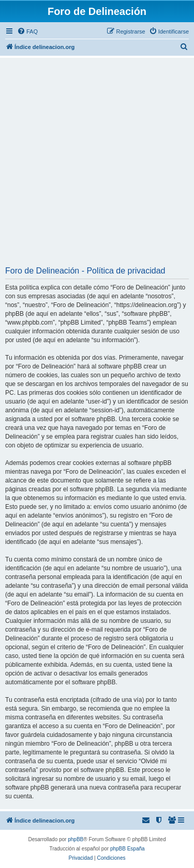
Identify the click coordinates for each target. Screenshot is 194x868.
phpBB (76, 839)
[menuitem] (27, 31)
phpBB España (128, 849)
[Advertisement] (97, 165)
